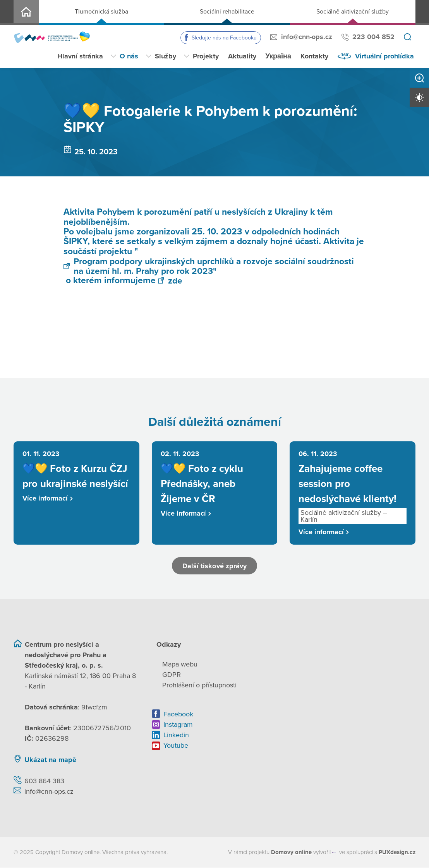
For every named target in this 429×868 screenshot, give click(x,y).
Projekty (206, 56)
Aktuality (242, 56)
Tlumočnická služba (101, 12)
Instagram (178, 725)
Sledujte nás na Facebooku (224, 38)
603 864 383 (44, 782)
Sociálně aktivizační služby (353, 12)
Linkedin (176, 736)
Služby (166, 56)
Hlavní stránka (80, 56)
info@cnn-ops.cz (307, 37)
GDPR (172, 675)
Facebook (178, 715)
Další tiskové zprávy (215, 566)
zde (170, 281)
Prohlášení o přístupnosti (199, 686)
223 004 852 (373, 37)
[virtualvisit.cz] (334, 853)
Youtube (176, 746)
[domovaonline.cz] (291, 853)
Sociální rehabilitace (227, 12)
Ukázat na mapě (50, 760)
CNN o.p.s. (26, 13)
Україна (278, 56)
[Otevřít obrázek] (213, 305)
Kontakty (314, 56)
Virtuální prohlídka (384, 56)
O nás (129, 56)
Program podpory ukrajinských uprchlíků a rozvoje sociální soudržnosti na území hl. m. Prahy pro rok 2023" (209, 266)
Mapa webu (180, 665)
